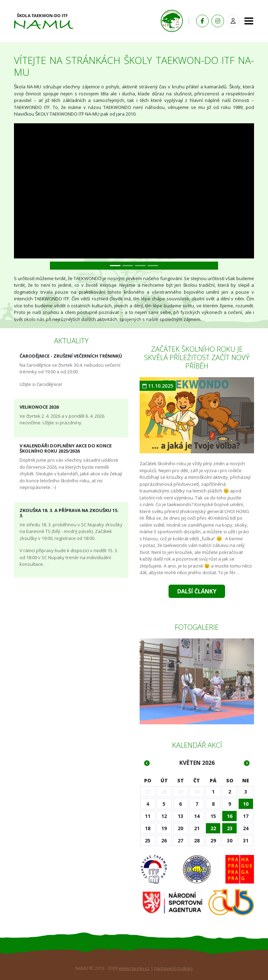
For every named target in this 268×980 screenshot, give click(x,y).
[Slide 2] (140, 266)
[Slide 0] (115, 266)
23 (230, 828)
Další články (197, 591)
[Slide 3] (153, 266)
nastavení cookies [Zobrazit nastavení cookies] (174, 968)
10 (246, 804)
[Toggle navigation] (247, 21)
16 (230, 816)
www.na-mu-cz (134, 968)
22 (213, 828)
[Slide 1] (128, 266)
